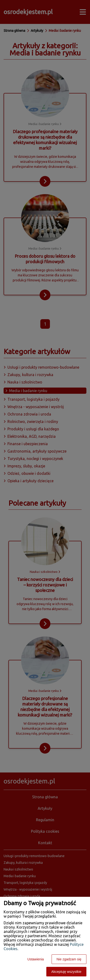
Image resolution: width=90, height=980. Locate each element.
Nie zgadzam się (69, 959)
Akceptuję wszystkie (66, 972)
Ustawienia (36, 959)
